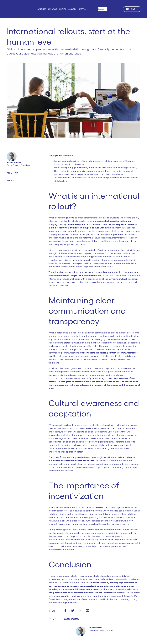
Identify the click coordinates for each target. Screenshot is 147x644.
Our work (52, 9)
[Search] (109, 9)
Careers (82, 9)
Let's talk (132, 9)
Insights (63, 9)
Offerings (42, 9)
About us (72, 9)
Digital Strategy (71, 619)
